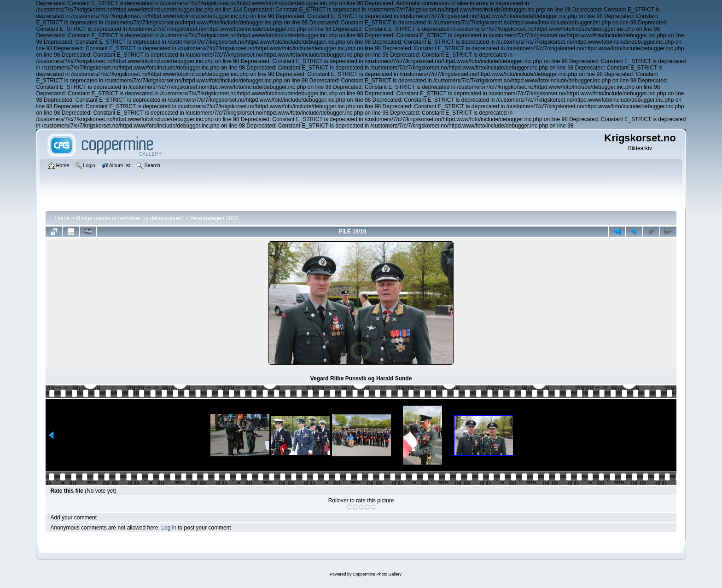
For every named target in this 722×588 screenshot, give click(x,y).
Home (62, 218)
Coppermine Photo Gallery (377, 574)
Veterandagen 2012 (214, 218)
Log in (169, 528)
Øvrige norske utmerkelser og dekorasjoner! (130, 218)
